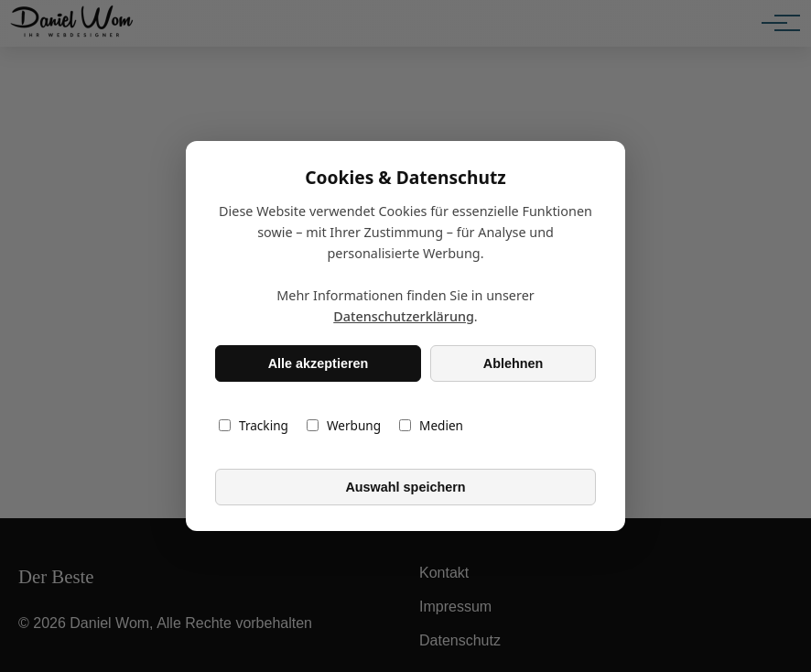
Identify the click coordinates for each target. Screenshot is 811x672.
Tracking (254, 425)
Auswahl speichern (405, 487)
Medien (431, 425)
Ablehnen (514, 363)
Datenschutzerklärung (404, 316)
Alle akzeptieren (319, 363)
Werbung (344, 425)
